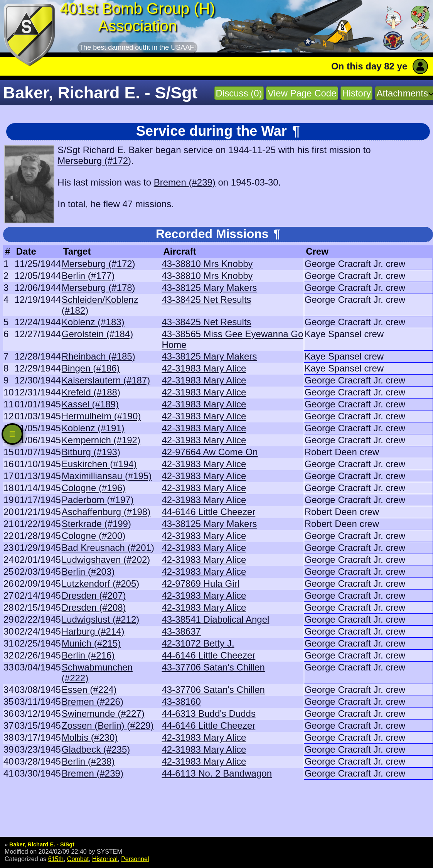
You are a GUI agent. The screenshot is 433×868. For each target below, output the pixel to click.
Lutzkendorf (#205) (100, 583)
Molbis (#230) (90, 737)
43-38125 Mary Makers (209, 288)
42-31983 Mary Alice (204, 368)
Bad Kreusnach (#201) (108, 548)
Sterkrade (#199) (96, 524)
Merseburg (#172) (94, 161)
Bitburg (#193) (91, 452)
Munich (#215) (91, 643)
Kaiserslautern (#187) (106, 380)
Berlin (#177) (88, 276)
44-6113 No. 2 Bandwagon (217, 773)
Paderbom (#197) (98, 500)
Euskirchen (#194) (99, 464)
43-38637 (181, 631)
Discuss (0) (239, 93)
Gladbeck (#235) (96, 749)
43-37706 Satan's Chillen (213, 667)
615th (56, 859)
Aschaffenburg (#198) (106, 512)
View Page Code (302, 93)
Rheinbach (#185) (99, 356)
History (356, 93)
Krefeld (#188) (91, 392)
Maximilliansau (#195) (107, 476)
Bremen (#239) (185, 182)
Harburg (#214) (93, 631)
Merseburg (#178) (99, 288)
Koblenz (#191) (93, 428)
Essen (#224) (89, 690)
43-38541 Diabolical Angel (215, 619)
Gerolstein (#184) (97, 334)
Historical (105, 859)
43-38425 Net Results (206, 300)
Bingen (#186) (91, 368)
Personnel (135, 859)
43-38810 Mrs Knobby (207, 264)
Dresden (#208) (94, 607)
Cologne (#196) (94, 488)
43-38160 (181, 702)
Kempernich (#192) (101, 440)
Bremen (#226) (93, 702)
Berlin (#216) (88, 655)
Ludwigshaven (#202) (106, 560)
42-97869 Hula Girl (200, 583)
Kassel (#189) (90, 404)
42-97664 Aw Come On (210, 452)
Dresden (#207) (94, 595)
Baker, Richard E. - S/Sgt (42, 844)
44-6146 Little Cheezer (208, 512)
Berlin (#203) (88, 572)
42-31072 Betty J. (198, 643)
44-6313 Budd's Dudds (208, 713)
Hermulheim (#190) (101, 416)
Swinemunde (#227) (103, 713)
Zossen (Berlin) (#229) (108, 725)
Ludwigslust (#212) (100, 619)
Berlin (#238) (88, 761)
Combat (78, 859)
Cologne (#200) (94, 536)
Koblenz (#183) (93, 322)
